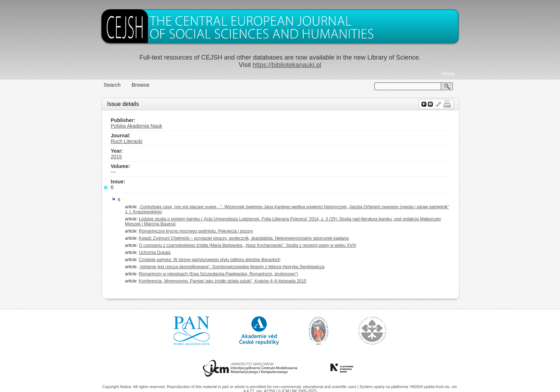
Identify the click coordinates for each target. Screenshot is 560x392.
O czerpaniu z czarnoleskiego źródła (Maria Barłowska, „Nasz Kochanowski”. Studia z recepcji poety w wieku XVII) (248, 245)
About (448, 74)
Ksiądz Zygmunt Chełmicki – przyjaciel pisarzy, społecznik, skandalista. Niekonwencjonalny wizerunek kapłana (244, 238)
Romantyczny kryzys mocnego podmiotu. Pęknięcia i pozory (196, 231)
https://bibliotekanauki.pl (287, 65)
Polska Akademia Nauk (136, 126)
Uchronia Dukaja (155, 253)
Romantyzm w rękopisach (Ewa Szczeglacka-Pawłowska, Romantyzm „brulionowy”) (219, 274)
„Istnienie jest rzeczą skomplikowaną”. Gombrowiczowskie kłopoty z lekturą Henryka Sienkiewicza (232, 267)
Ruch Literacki (127, 141)
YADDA (416, 387)
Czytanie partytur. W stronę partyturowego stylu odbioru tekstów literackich (210, 260)
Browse (141, 85)
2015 (116, 157)
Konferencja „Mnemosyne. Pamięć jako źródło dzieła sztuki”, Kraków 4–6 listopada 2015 (223, 281)
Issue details (123, 104)
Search (112, 85)
